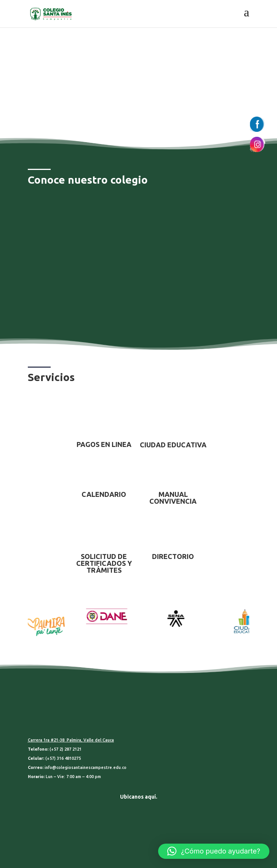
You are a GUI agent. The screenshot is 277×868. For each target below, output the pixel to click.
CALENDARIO (104, 494)
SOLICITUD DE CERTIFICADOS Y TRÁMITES (104, 563)
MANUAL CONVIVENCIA (173, 498)
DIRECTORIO (173, 556)
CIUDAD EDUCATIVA (173, 445)
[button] (214, 851)
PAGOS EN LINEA (104, 444)
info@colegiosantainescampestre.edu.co (86, 767)
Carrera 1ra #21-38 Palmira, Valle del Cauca (71, 740)
